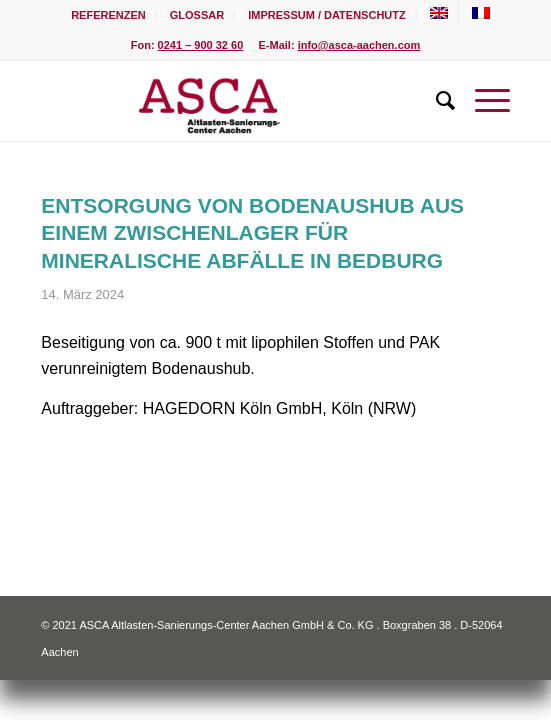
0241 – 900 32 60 (201, 45)
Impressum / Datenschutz (326, 15)
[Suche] (435, 101)
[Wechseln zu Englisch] (439, 13)
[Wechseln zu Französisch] (481, 13)
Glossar (197, 15)
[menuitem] (109, 15)
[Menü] (482, 101)
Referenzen (108, 15)
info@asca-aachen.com (359, 45)
